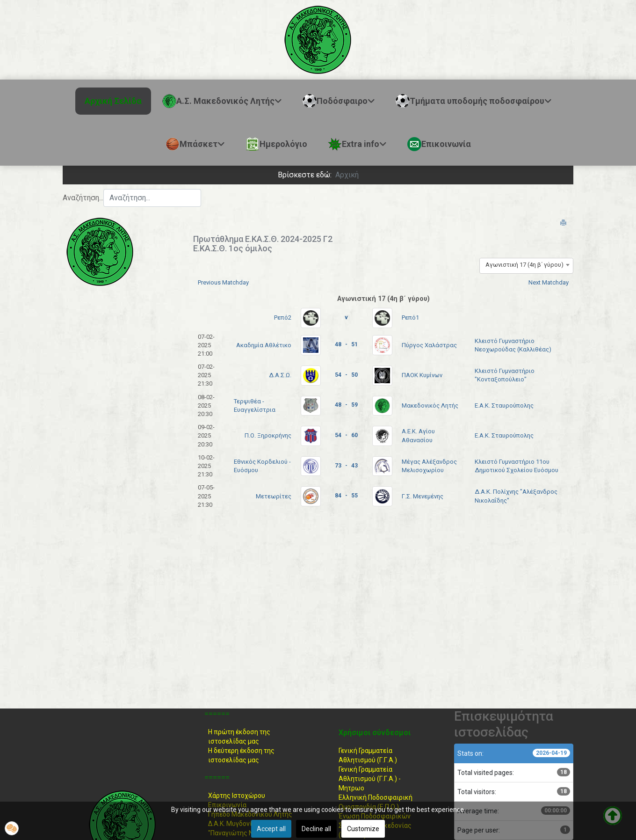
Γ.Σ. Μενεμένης (423, 496)
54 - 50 (346, 375)
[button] (12, 828)
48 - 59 (346, 405)
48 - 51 (346, 344)
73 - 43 (346, 466)
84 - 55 (346, 496)
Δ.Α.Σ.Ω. (280, 375)
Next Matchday (549, 282)
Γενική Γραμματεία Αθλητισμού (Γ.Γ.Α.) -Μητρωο (370, 779)
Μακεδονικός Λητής (430, 405)
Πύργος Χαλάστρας (429, 345)
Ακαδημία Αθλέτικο (264, 345)
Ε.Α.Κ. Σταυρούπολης (504, 405)
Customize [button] (363, 829)
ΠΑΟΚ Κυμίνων (422, 375)
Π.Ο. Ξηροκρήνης (268, 435)
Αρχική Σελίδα (113, 101)
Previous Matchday (223, 282)
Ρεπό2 (283, 318)
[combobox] (152, 198)
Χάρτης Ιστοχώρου (237, 796)
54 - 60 (346, 435)
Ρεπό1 (410, 318)
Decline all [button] (316, 829)
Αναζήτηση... (83, 198)
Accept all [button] (271, 829)
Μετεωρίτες (274, 496)
